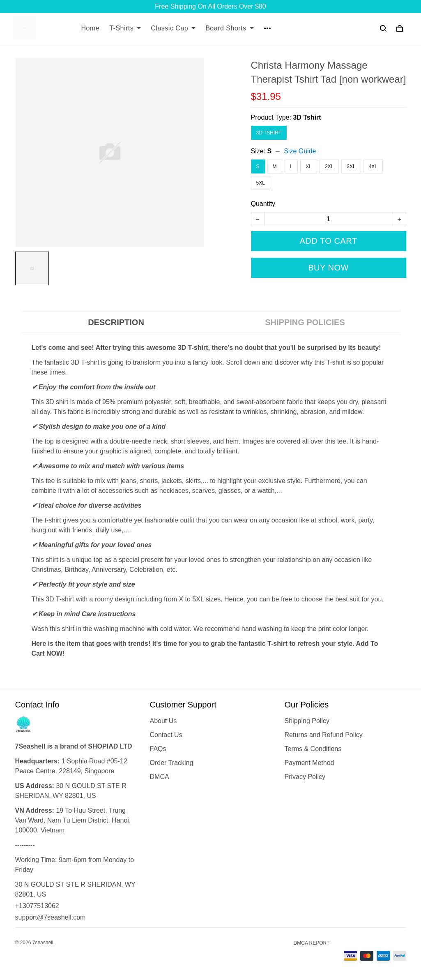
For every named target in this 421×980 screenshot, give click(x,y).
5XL (261, 183)
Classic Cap (173, 28)
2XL (329, 166)
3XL (351, 166)
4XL (373, 166)
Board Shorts (229, 28)
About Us (163, 721)
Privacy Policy (305, 777)
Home (91, 28)
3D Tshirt (307, 117)
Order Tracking (172, 763)
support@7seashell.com (51, 917)
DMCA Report (312, 943)
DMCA (160, 777)
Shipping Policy (307, 721)
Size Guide (300, 151)
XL (309, 166)
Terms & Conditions (313, 749)
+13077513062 (37, 906)
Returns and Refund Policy (324, 735)
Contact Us (166, 735)
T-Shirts (125, 28)
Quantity (263, 204)
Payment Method (309, 763)
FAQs (158, 749)
